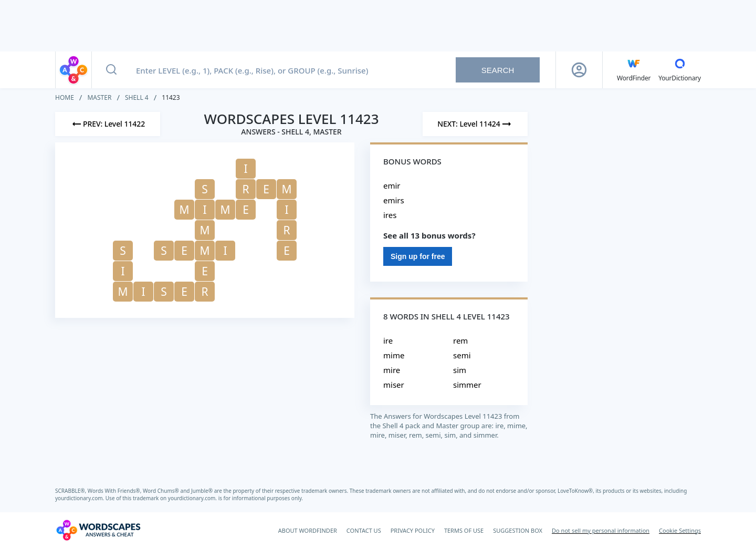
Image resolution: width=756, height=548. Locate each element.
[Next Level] (475, 124)
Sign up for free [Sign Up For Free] (418, 256)
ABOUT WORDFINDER (308, 530)
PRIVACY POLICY (413, 530)
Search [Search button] (498, 70)
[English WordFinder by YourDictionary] (634, 70)
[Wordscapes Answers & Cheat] (98, 530)
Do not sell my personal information (601, 530)
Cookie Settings (680, 530)
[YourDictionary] (680, 70)
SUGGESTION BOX (518, 530)
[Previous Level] (108, 124)
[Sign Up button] (579, 70)
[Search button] (111, 70)
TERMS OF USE (464, 530)
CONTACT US (364, 530)
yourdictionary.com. (80, 498)
